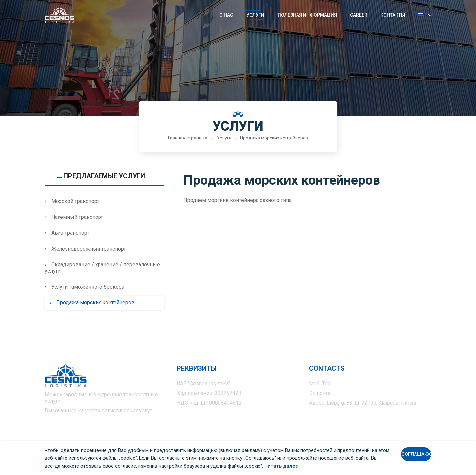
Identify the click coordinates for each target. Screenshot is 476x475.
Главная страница (188, 138)
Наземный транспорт (74, 217)
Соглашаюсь (416, 454)
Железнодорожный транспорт (85, 249)
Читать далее (281, 466)
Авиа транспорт (67, 233)
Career (359, 15)
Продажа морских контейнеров (274, 138)
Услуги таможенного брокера (84, 287)
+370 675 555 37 (353, 384)
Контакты (393, 15)
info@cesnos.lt (350, 393)
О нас (226, 15)
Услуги (255, 15)
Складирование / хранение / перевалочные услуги (102, 268)
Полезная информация (307, 15)
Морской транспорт (72, 201)
